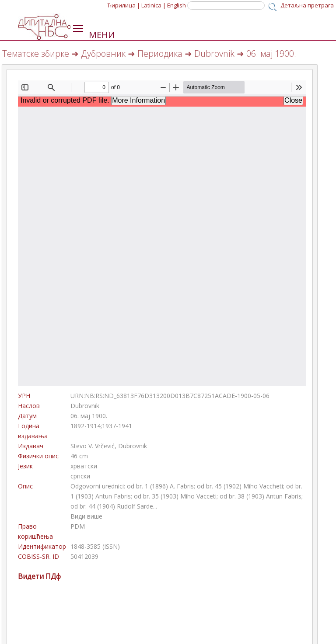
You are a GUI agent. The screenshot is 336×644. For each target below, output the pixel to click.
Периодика (160, 54)
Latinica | (154, 5)
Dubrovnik (214, 54)
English (177, 5)
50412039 (84, 556)
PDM (78, 526)
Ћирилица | (124, 5)
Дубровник (103, 54)
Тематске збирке (36, 54)
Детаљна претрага (307, 5)
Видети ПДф (39, 576)
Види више (86, 516)
